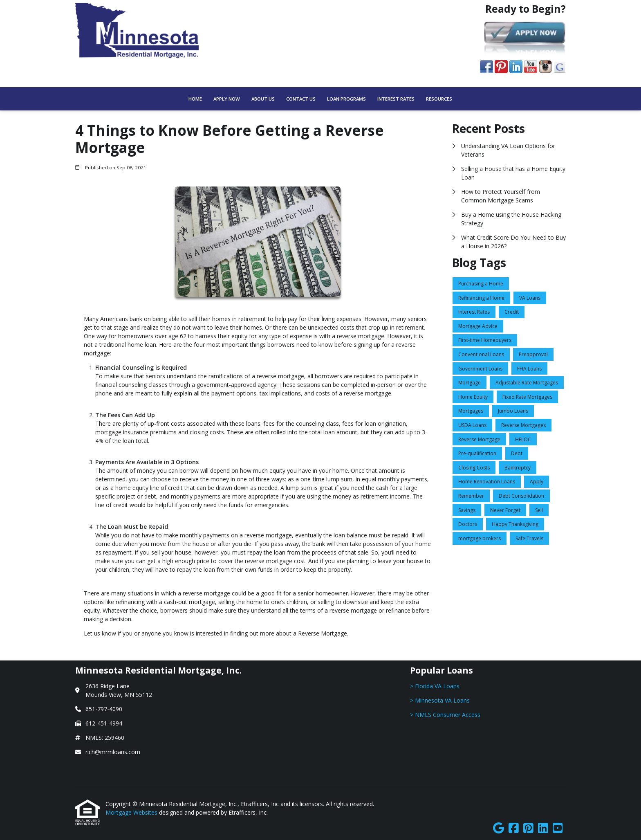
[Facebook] (514, 828)
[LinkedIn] (543, 828)
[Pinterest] (528, 828)
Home (195, 99)
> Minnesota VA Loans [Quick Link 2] (440, 700)
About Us (263, 99)
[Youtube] (558, 828)
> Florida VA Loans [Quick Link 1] (435, 686)
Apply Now (227, 99)
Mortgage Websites (132, 812)
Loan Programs (346, 99)
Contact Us (301, 99)
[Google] (499, 828)
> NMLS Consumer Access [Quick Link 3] (445, 715)
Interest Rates (396, 99)
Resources (439, 99)
